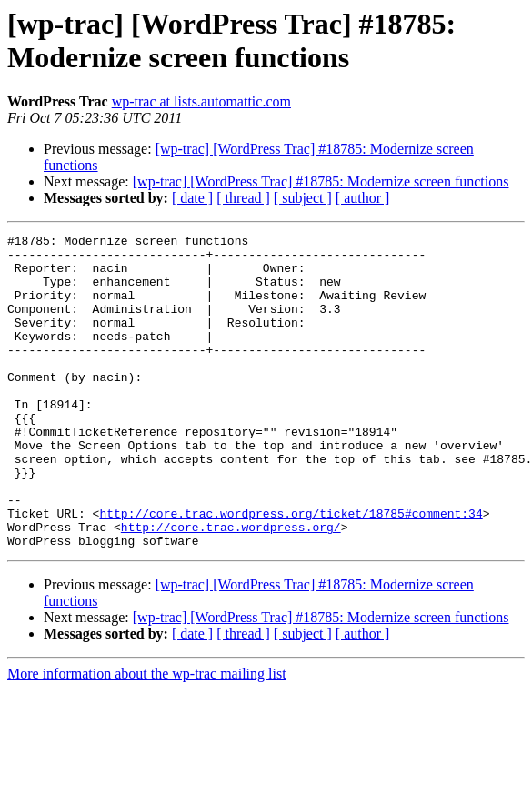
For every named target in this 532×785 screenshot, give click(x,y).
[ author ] (363, 198)
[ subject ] (303, 198)
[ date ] (192, 198)
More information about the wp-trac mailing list (147, 736)
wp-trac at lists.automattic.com (201, 101)
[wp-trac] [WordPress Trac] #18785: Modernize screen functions (321, 181)
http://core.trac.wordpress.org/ (231, 587)
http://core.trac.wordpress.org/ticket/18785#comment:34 (291, 570)
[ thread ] (243, 198)
